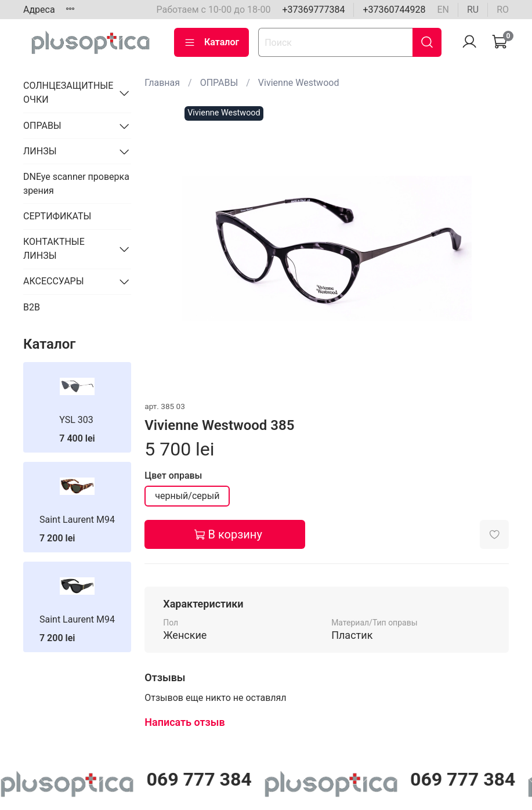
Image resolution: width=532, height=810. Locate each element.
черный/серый (187, 496)
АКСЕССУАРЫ (54, 281)
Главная (162, 83)
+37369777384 (313, 10)
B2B (32, 307)
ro (503, 10)
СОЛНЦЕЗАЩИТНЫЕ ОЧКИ (68, 93)
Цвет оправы (173, 475)
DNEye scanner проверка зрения (76, 184)
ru (473, 10)
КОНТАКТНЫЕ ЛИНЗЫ (54, 249)
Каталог (211, 42)
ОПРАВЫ (219, 83)
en (443, 10)
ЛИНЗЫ (40, 151)
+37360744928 (394, 10)
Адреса (39, 10)
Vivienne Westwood (299, 83)
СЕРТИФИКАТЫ (57, 216)
